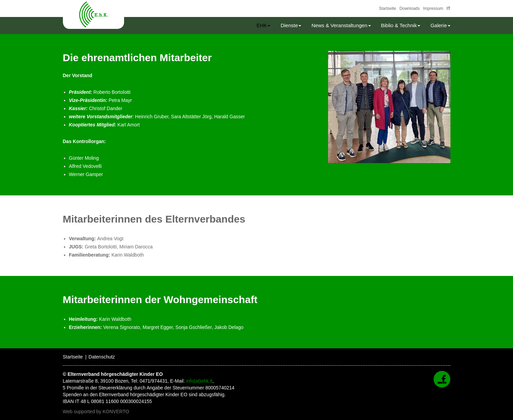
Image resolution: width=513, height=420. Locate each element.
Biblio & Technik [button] (401, 25)
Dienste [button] (291, 25)
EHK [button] (264, 25)
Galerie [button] (440, 25)
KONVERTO (116, 412)
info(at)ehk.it (199, 381)
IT (449, 8)
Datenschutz (102, 357)
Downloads (409, 8)
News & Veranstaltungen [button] (341, 25)
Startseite (387, 8)
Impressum (433, 8)
